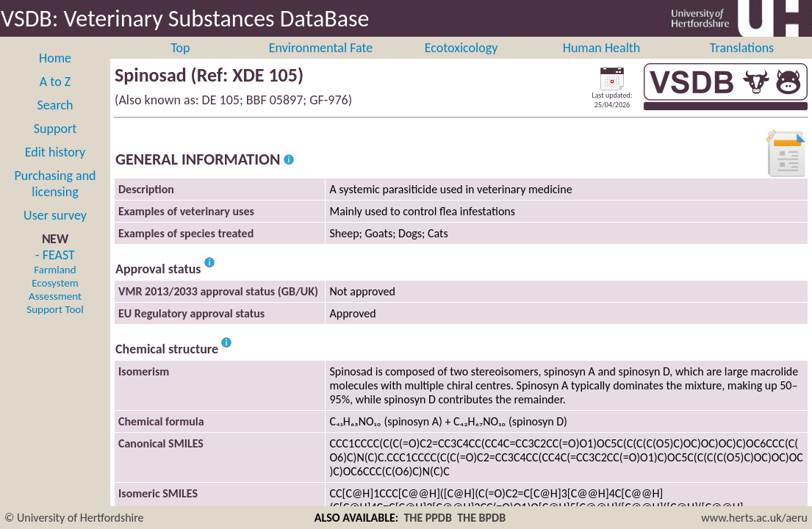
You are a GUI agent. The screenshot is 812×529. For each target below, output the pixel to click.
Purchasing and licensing (55, 200)
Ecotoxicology (461, 64)
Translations (742, 64)
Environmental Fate (321, 64)
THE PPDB (428, 518)
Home (55, 74)
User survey (55, 231)
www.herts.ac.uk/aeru (754, 518)
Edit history (55, 168)
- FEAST (55, 298)
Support (55, 145)
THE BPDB (481, 518)
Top (180, 64)
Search (55, 121)
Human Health (602, 64)
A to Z (55, 98)
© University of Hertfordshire (74, 518)
